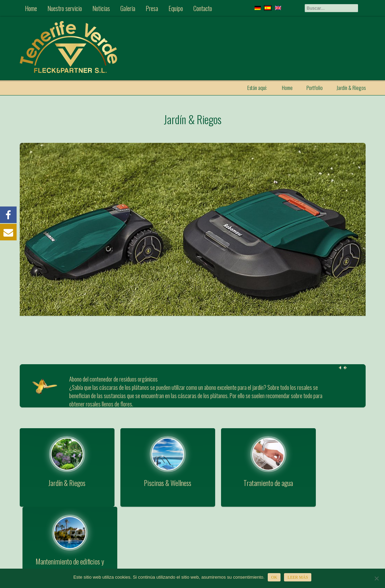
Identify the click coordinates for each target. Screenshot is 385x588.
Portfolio (315, 88)
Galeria (128, 8)
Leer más (298, 577)
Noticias (101, 8)
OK (274, 577)
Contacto (203, 8)
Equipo (176, 8)
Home (31, 8)
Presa (152, 8)
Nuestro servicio (65, 8)
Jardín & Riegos (193, 119)
